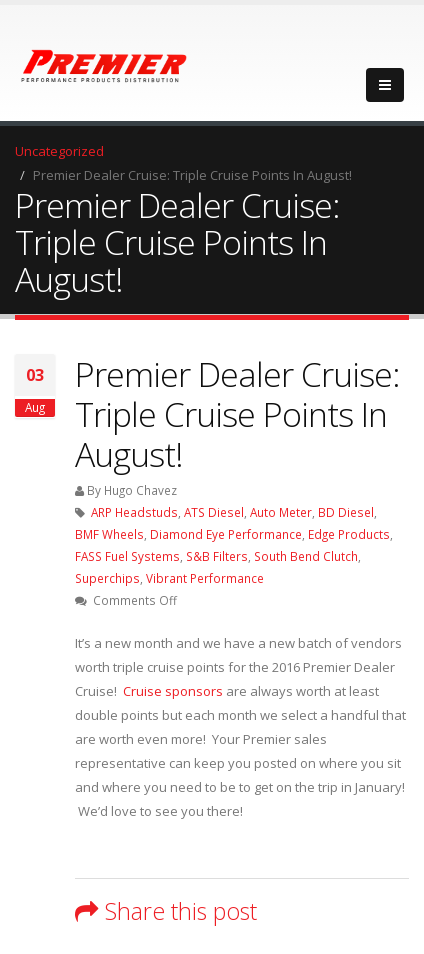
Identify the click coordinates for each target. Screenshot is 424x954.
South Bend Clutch (306, 556)
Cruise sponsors (173, 691)
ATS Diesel (214, 512)
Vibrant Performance (205, 578)
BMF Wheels (109, 534)
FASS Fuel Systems (127, 556)
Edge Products (349, 534)
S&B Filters (217, 556)
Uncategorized (59, 151)
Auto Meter (281, 512)
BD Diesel (346, 512)
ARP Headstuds (134, 512)
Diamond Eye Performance (226, 534)
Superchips (107, 578)
